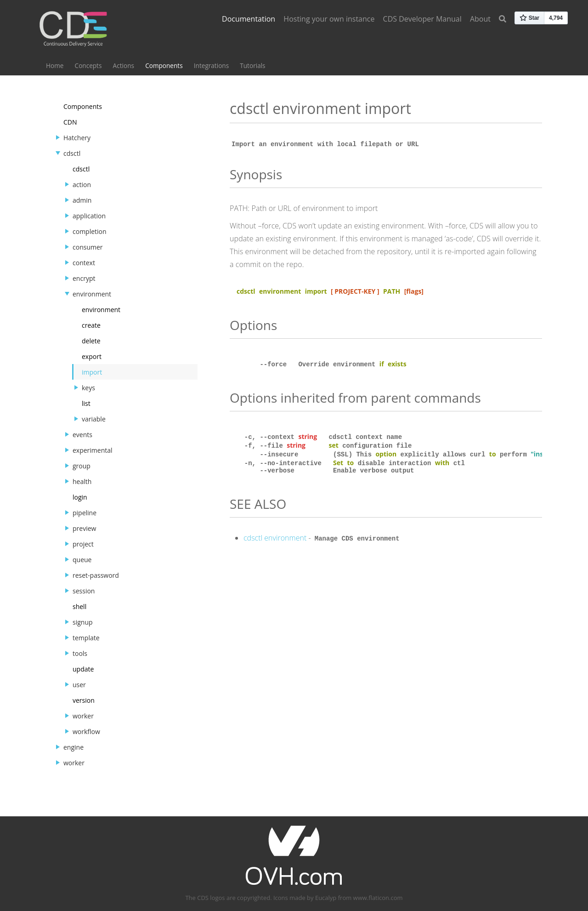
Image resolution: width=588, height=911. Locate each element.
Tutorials (252, 65)
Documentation (249, 19)
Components (164, 65)
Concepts (88, 65)
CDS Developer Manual (422, 19)
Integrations (211, 65)
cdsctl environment (275, 540)
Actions (124, 65)
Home (55, 65)
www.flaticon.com (378, 898)
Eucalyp (326, 898)
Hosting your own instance (329, 19)
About (480, 19)
